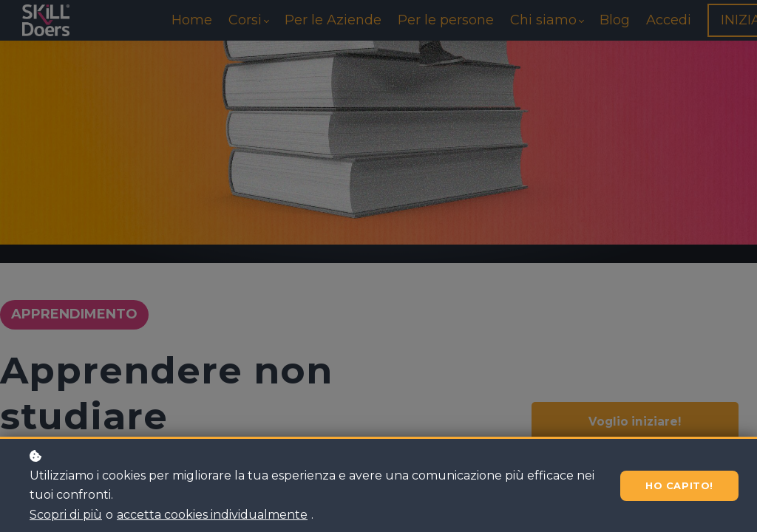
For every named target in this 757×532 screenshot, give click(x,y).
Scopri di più (66, 515)
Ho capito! (676, 486)
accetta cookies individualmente (212, 515)
